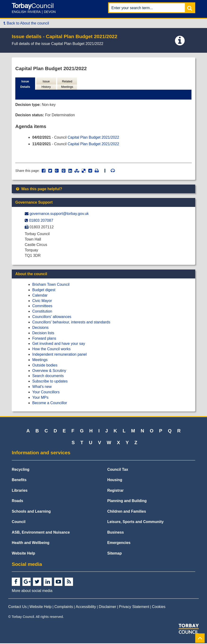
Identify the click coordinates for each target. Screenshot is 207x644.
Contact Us (17, 607)
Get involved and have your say (59, 344)
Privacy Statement (134, 607)
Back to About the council (26, 23)
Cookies (159, 607)
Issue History (46, 84)
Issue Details (25, 84)
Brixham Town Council (51, 285)
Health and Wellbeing (31, 543)
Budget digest (44, 291)
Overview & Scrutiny (49, 371)
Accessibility (86, 607)
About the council (31, 275)
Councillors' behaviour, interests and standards (71, 323)
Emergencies (119, 543)
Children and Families (127, 512)
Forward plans (44, 339)
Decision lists (43, 334)
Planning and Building (127, 501)
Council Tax (118, 470)
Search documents (48, 376)
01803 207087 (41, 221)
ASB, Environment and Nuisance (41, 533)
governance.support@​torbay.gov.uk (59, 214)
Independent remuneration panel (59, 355)
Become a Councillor (50, 404)
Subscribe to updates (50, 382)
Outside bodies (45, 366)
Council (19, 522)
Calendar (40, 296)
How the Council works (51, 350)
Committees (42, 307)
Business (116, 533)
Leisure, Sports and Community (136, 522)
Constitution (42, 312)
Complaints (64, 607)
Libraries (20, 491)
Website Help (23, 554)
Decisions (40, 328)
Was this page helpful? (39, 190)
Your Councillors (46, 393)
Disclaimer (108, 607)
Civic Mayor (42, 301)
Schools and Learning (31, 512)
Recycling (21, 470)
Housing (115, 481)
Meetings (40, 360)
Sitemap (115, 554)
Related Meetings (67, 84)
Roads (17, 501)
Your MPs (40, 398)
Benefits (19, 481)
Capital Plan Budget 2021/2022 (94, 138)
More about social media (32, 591)
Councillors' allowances (52, 317)
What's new (42, 387)
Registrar (116, 491)
